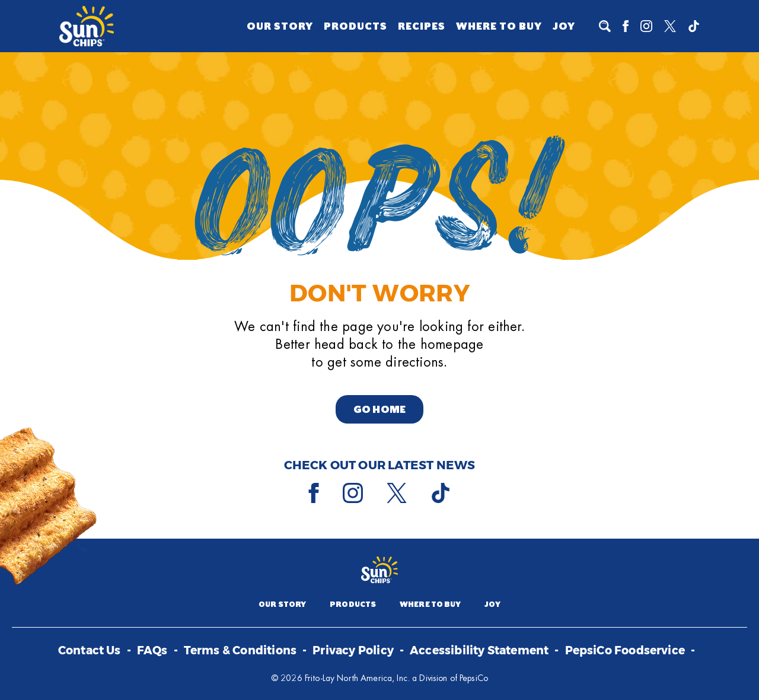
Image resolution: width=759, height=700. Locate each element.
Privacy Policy (353, 651)
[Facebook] (626, 26)
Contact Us (90, 651)
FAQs (152, 651)
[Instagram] (646, 26)
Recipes (422, 26)
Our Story (280, 26)
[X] (670, 26)
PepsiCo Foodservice (625, 651)
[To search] (605, 26)
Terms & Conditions (240, 651)
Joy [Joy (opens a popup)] (564, 26)
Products (355, 26)
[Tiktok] (694, 26)
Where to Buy (499, 26)
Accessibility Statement (479, 651)
